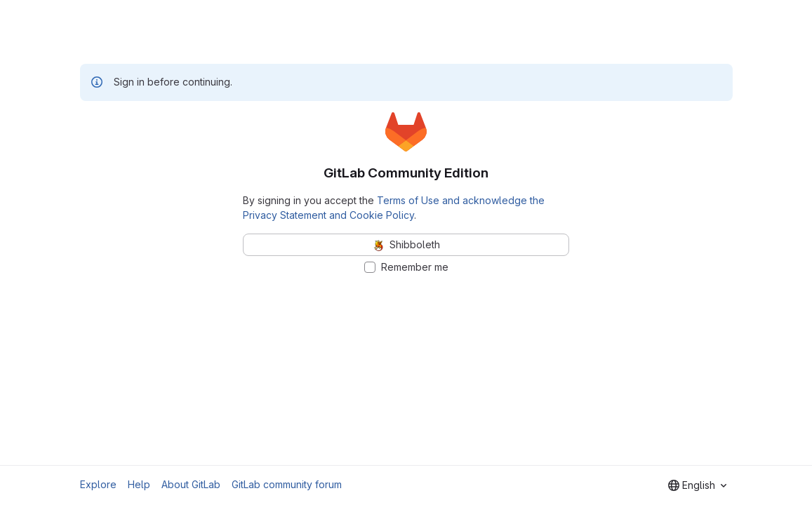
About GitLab (191, 484)
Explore (98, 484)
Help (139, 484)
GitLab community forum (287, 484)
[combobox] (697, 485)
